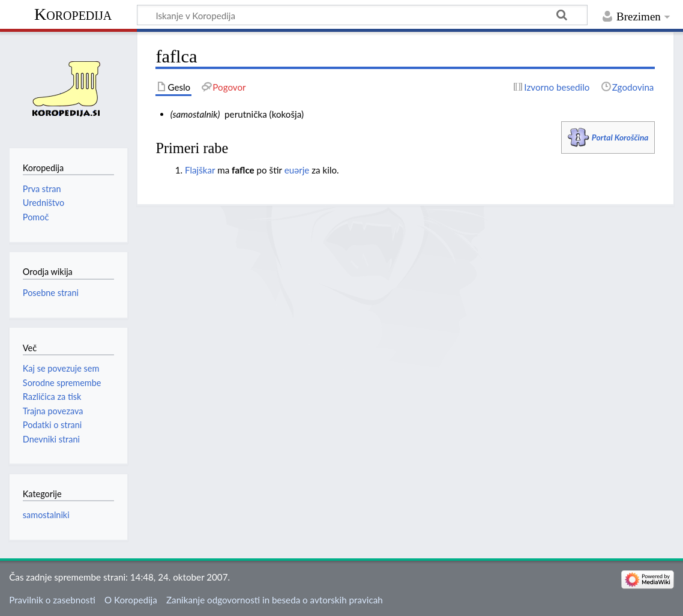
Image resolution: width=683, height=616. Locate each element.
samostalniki (46, 515)
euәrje (297, 170)
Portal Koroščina (620, 137)
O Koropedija (131, 600)
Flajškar (200, 170)
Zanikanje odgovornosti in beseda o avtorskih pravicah (275, 600)
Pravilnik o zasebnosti (52, 600)
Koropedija (73, 14)
